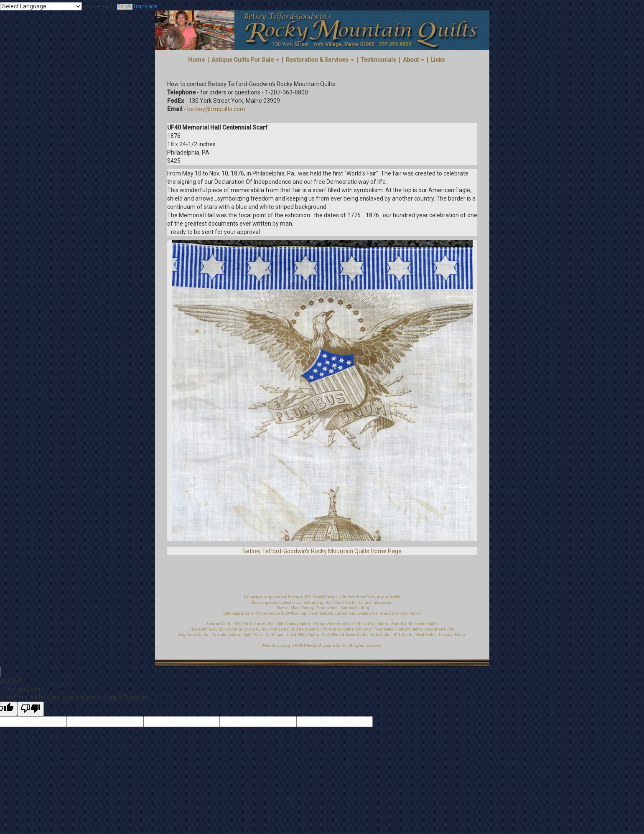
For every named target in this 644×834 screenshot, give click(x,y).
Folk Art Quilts (409, 629)
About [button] (414, 60)
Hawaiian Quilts (440, 629)
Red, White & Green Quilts (345, 635)
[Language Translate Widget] (41, 6)
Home (196, 60)
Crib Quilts (279, 629)
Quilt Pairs (253, 635)
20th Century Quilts (293, 624)
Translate (137, 6)
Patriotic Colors (226, 635)
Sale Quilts (381, 635)
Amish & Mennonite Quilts (415, 624)
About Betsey (302, 608)
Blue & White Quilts (206, 629)
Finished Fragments (375, 629)
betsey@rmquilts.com (216, 109)
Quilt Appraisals (238, 613)
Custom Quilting (355, 608)
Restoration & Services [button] (320, 60)
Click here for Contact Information (363, 603)
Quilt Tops (275, 635)
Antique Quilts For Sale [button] (245, 60)
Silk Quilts (403, 635)
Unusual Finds (452, 635)
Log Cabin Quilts (194, 635)
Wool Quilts (426, 635)
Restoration (327, 608)
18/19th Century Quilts (254, 624)
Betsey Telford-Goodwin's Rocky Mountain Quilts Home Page (322, 551)
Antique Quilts (219, 624)
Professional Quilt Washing (281, 613)
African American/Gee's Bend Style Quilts (351, 624)
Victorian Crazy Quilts (247, 629)
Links (438, 60)
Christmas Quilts (338, 629)
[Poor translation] (31, 709)
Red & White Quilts (303, 635)
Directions (346, 613)
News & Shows (394, 613)
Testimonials (378, 60)
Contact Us (368, 613)
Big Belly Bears (306, 629)
